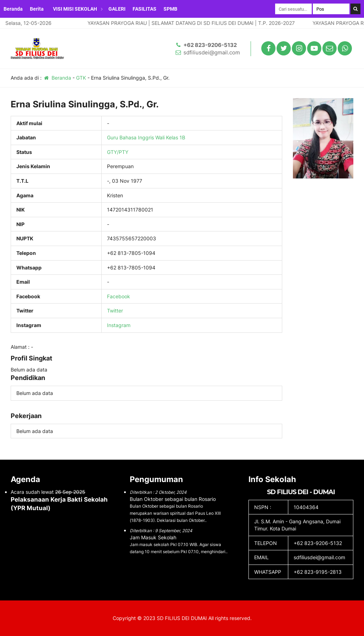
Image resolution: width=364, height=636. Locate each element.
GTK (81, 78)
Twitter (115, 311)
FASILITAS (144, 9)
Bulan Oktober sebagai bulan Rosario (173, 499)
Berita (37, 9)
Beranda (13, 9)
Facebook (119, 296)
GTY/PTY (118, 152)
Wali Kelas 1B (170, 137)
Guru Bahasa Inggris (130, 137)
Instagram (119, 325)
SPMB (170, 9)
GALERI (117, 9)
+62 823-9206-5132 (210, 45)
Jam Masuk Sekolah (153, 537)
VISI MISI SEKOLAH (75, 9)
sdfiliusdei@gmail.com (212, 52)
